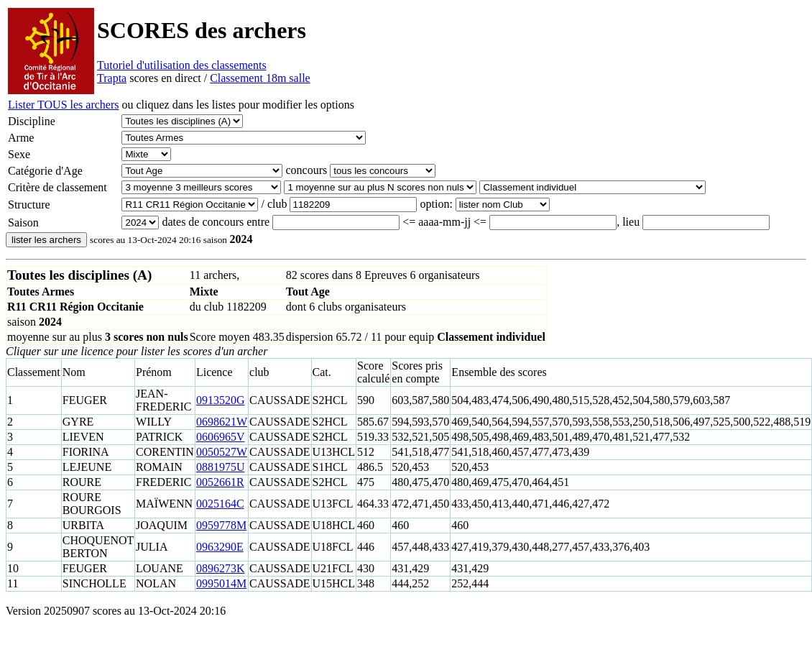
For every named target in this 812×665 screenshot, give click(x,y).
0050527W (222, 452)
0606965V (221, 437)
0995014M (221, 583)
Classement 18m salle (260, 78)
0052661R (220, 482)
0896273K (221, 568)
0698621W (222, 422)
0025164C (220, 504)
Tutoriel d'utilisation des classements (182, 65)
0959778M (221, 525)
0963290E (220, 547)
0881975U (221, 467)
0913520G (221, 400)
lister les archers (46, 240)
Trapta (112, 78)
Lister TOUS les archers (63, 105)
